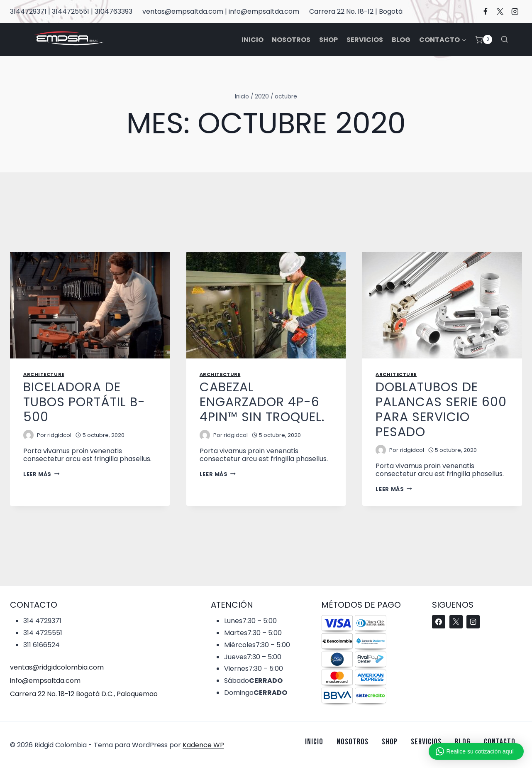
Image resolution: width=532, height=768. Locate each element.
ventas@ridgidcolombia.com (57, 667)
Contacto (500, 742)
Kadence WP (203, 745)
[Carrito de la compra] (483, 40)
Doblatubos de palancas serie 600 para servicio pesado (441, 410)
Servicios (365, 40)
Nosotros (291, 40)
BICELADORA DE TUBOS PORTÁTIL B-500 (84, 402)
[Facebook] (485, 11)
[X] (500, 11)
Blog (401, 40)
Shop (328, 40)
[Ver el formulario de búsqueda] (504, 39)
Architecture (44, 374)
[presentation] (90, 305)
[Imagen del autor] (28, 435)
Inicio (253, 40)
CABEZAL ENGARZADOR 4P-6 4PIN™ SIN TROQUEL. (262, 402)
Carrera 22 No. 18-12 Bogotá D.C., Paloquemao (84, 694)
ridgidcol (59, 435)
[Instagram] (515, 11)
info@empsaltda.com (45, 681)
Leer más (41, 474)
